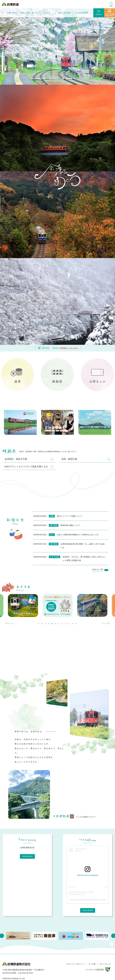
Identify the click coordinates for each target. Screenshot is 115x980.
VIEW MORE (27, 857)
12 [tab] (76, 624)
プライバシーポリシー (74, 964)
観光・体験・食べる (29, 13)
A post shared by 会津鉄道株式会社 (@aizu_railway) (88, 900)
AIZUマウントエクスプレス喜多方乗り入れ (26, 467)
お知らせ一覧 (97, 570)
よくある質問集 (82, 13)
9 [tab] (66, 624)
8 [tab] (63, 624)
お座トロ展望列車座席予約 (110, 13)
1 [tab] (39, 624)
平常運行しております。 (70, 348)
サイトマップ (105, 964)
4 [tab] (49, 624)
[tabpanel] (58, 606)
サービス (47, 13)
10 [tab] (69, 624)
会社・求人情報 (64, 13)
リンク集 (91, 964)
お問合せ (99, 13)
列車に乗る (12, 13)
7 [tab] (59, 624)
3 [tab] (46, 624)
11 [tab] (73, 624)
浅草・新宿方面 (69, 459)
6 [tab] (56, 624)
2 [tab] (42, 624)
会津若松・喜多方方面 (16, 459)
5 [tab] (52, 624)
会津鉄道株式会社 (27, 848)
